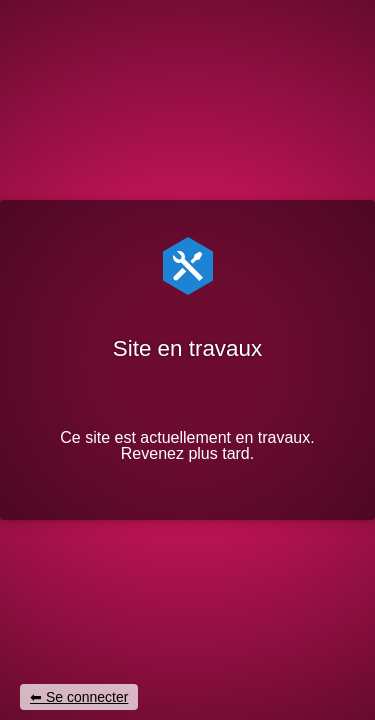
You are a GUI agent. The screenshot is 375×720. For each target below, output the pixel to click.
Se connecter (87, 697)
